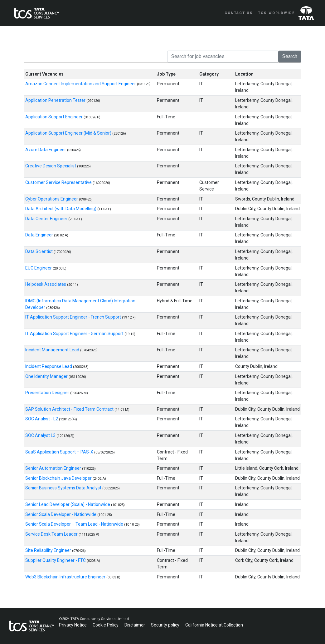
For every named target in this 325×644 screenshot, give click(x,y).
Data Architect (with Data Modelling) (61, 209)
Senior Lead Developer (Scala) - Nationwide (68, 504)
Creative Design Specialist (51, 166)
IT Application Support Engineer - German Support (75, 334)
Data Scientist (39, 251)
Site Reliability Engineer (49, 550)
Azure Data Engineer (46, 150)
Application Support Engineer (54, 117)
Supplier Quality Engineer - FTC (56, 560)
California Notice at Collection (214, 625)
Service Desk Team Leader (52, 534)
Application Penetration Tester (56, 100)
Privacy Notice (73, 625)
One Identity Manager (47, 376)
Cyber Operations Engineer (52, 199)
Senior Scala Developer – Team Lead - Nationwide (75, 524)
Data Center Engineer (47, 219)
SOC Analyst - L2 (42, 419)
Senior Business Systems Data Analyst (64, 488)
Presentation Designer (48, 393)
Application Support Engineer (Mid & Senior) (69, 133)
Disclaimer (135, 625)
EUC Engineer (39, 268)
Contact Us (239, 13)
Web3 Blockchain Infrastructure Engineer (66, 577)
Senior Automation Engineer (54, 468)
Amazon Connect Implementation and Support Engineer (81, 84)
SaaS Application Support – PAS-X (60, 452)
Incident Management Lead (53, 350)
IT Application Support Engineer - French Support (74, 317)
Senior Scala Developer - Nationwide (61, 514)
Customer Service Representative (59, 182)
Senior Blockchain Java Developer (59, 478)
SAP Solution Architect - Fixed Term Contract (70, 409)
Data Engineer (40, 235)
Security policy (166, 625)
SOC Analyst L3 (41, 435)
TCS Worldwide (276, 13)
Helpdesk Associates (46, 284)
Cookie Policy (106, 625)
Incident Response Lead (49, 366)
